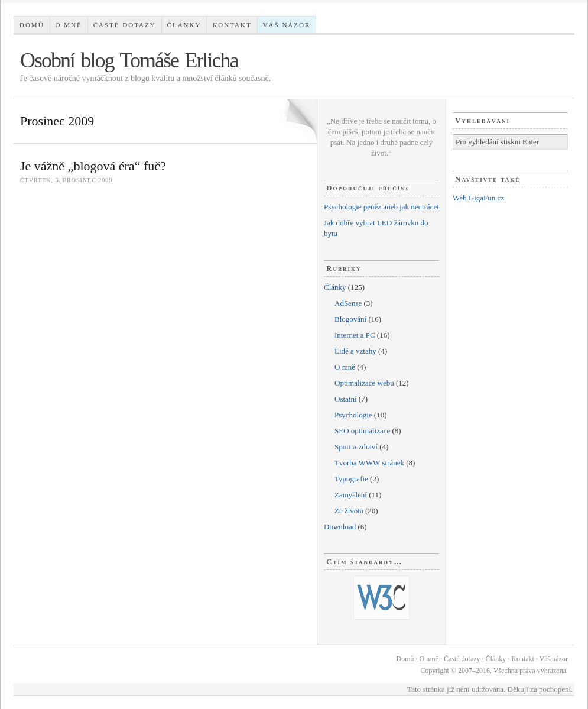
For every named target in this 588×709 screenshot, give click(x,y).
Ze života (349, 511)
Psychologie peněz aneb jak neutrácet (381, 207)
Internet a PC (355, 335)
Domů (32, 25)
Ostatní (346, 399)
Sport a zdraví (356, 447)
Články (184, 25)
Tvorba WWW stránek (369, 463)
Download (340, 527)
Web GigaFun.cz (478, 198)
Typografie (351, 479)
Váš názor (287, 25)
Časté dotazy (125, 25)
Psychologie (353, 415)
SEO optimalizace (362, 431)
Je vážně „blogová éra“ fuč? (93, 166)
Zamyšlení (351, 495)
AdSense (348, 303)
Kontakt (232, 25)
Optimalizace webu (364, 383)
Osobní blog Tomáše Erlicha (129, 60)
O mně (69, 25)
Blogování (350, 319)
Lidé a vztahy (355, 351)
